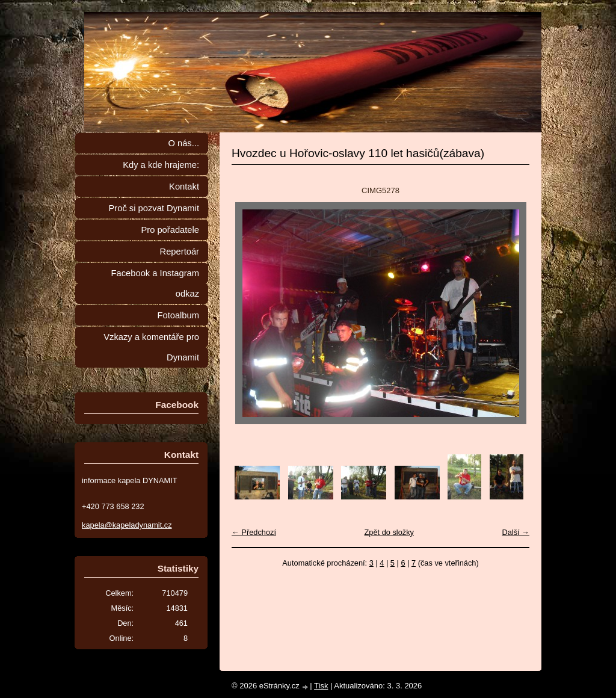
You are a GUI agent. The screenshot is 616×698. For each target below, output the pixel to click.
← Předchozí (254, 532)
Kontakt (184, 187)
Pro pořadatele (170, 230)
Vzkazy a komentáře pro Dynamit (151, 347)
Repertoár (180, 252)
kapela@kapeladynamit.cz (127, 525)
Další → (516, 532)
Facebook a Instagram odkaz (155, 283)
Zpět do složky (389, 532)
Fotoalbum (178, 315)
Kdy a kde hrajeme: (161, 165)
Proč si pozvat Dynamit (154, 208)
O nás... (183, 143)
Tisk (321, 686)
